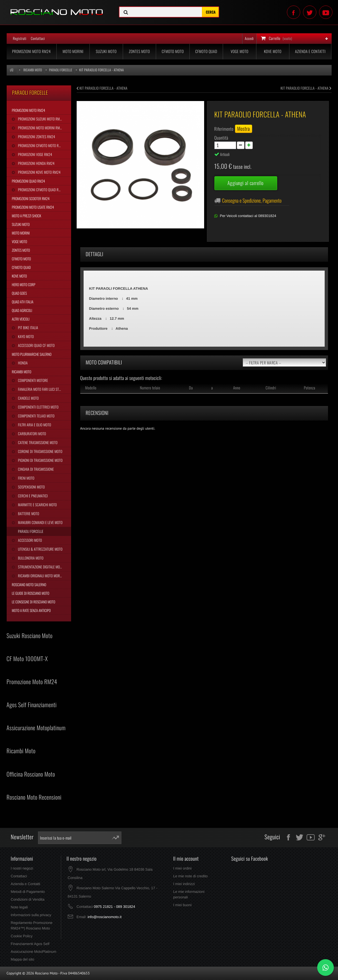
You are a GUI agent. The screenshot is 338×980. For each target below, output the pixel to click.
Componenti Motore (33, 380)
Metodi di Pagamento (28, 892)
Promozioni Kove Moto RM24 (39, 172)
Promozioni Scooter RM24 (31, 198)
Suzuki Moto (106, 51)
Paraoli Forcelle (30, 531)
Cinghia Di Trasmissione (36, 469)
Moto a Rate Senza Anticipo (31, 610)
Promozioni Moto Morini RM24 (40, 128)
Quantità (221, 138)
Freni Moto (26, 478)
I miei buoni (182, 905)
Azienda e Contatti (310, 51)
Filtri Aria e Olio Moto (34, 425)
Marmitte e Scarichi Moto (37, 505)
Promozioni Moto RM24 (32, 51)
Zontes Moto (139, 51)
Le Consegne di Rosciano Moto (34, 602)
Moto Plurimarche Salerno (32, 354)
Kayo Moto (26, 336)
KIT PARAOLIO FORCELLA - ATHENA (102, 88)
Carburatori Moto (32, 434)
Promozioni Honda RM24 (36, 163)
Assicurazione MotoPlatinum (34, 952)
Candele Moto (28, 398)
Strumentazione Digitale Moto (40, 567)
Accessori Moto (30, 540)
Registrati (20, 38)
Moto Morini (73, 51)
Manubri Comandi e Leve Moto (40, 522)
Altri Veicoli (21, 319)
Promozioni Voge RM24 (35, 154)
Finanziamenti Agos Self (30, 944)
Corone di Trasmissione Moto (40, 451)
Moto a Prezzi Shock (27, 216)
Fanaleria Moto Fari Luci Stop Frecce (44, 389)
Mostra (244, 129)
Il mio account (186, 859)
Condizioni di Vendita (28, 899)
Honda (22, 363)
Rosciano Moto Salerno (29, 585)
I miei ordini (182, 868)
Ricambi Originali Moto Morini (40, 576)
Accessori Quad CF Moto (36, 345)
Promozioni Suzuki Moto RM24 (40, 119)
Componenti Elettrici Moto (38, 407)
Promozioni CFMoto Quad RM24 (41, 190)
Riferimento (224, 129)
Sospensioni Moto (31, 487)
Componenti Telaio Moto (36, 416)
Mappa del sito (23, 959)
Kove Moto (273, 51)
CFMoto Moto (173, 51)
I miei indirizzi (184, 884)
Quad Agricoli (22, 310)
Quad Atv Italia (23, 302)
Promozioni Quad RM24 (28, 181)
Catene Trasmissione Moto (37, 442)
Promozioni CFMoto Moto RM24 (41, 145)
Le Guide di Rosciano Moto (31, 593)
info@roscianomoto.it (104, 917)
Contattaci (38, 38)
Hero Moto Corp (24, 284)
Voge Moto (239, 51)
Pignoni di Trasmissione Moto (40, 460)
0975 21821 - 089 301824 (115, 907)
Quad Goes (19, 293)
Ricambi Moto (22, 372)
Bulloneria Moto (30, 558)
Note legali (19, 907)
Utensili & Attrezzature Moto (40, 549)
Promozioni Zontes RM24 (36, 137)
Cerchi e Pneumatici (32, 496)
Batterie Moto (28, 513)
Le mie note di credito (190, 876)
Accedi (249, 38)
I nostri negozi (22, 868)
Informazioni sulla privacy (31, 915)
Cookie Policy (22, 936)
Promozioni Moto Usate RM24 (33, 207)
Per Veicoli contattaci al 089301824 (248, 216)
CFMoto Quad (206, 51)
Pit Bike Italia (28, 327)
